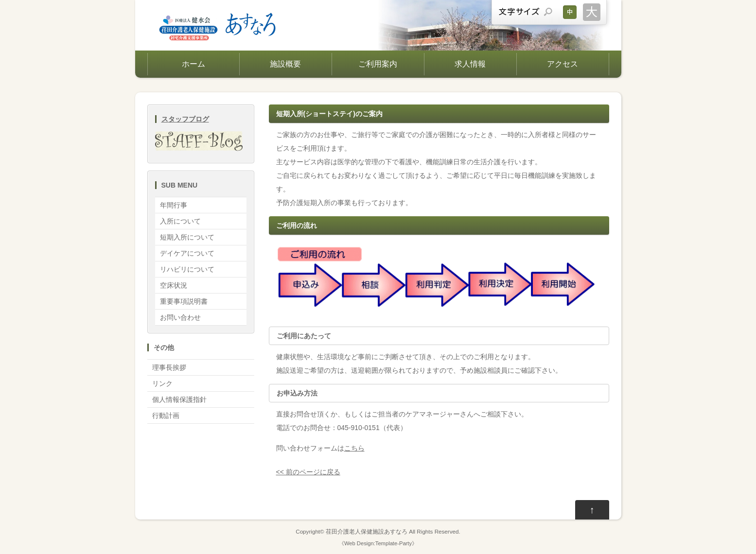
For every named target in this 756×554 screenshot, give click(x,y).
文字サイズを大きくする (592, 12)
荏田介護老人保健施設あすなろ (367, 531)
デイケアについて (187, 253)
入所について (180, 221)
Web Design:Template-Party (378, 543)
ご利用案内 (378, 64)
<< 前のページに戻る (308, 472)
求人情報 (470, 64)
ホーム (193, 64)
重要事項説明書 (184, 301)
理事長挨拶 (169, 367)
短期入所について (187, 237)
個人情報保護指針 (179, 399)
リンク (162, 383)
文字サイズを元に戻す (570, 12)
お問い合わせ (180, 317)
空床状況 (174, 285)
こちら (354, 448)
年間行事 (174, 205)
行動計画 (166, 415)
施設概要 (285, 64)
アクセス (563, 64)
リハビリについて (187, 269)
